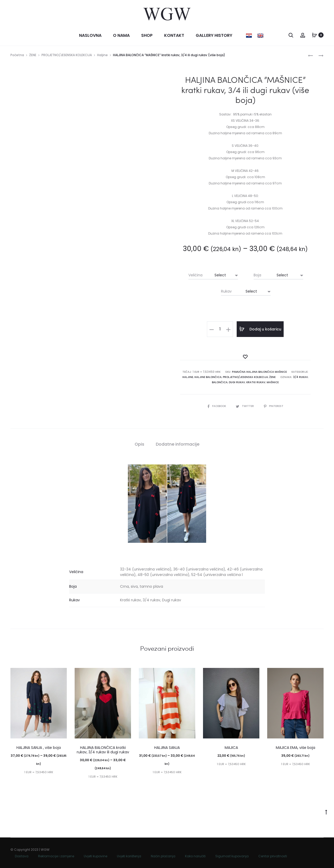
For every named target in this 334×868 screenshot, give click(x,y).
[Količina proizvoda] (220, 329)
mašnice (273, 382)
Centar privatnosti (273, 856)
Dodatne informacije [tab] (178, 444)
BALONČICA (220, 382)
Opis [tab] (139, 444)
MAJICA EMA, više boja (296, 748)
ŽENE (33, 55)
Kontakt (174, 35)
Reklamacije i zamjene (56, 856)
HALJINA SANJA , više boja (39, 748)
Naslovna (90, 35)
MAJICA (231, 748)
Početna (17, 55)
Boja (257, 275)
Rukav (226, 291)
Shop (147, 35)
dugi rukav (237, 382)
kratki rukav (256, 382)
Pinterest (274, 406)
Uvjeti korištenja (129, 856)
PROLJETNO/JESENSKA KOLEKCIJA (67, 55)
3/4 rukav (300, 377)
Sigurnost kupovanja (232, 856)
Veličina (195, 275)
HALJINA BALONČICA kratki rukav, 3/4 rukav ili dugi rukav (103, 750)
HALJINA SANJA (167, 748)
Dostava (22, 856)
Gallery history (214, 35)
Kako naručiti (195, 856)
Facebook (217, 406)
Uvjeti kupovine (96, 856)
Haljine (102, 55)
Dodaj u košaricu (260, 329)
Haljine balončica (208, 377)
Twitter (245, 406)
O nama (121, 35)
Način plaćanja (163, 856)
